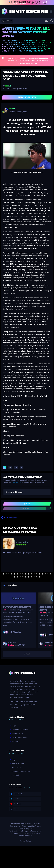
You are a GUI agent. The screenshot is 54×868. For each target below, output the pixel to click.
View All (27, 654)
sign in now (16, 483)
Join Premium (17, 734)
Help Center (16, 767)
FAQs (14, 726)
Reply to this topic (27, 97)
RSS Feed (15, 775)
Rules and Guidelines (20, 730)
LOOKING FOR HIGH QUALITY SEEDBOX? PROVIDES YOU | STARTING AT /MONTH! (28, 61)
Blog (13, 759)
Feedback (16, 741)
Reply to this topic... (14, 492)
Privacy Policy (25, 841)
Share (27, 504)
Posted (18, 112)
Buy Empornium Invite (17, 607)
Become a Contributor (21, 771)
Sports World (22, 88)
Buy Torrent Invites (19, 738)
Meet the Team (18, 763)
